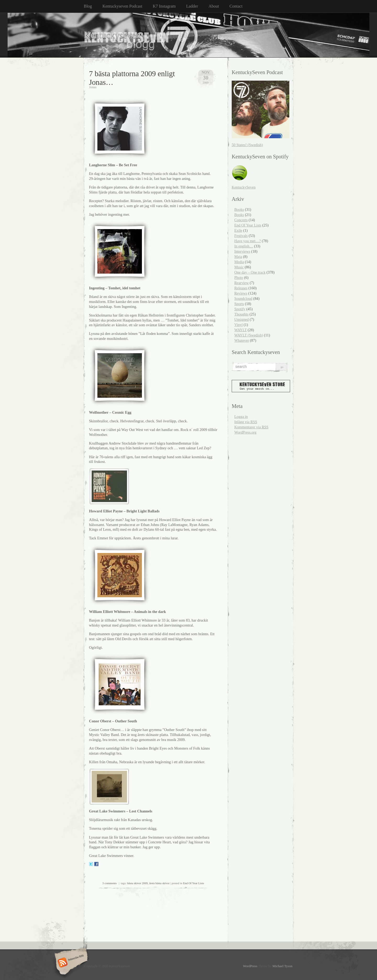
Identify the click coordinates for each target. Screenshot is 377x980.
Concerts (241, 220)
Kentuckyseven (112, 35)
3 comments (109, 883)
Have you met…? (248, 241)
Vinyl (239, 325)
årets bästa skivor (159, 883)
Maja (238, 257)
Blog (88, 6)
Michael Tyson (282, 966)
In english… (244, 246)
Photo (239, 278)
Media (239, 262)
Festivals (241, 236)
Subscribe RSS (70, 963)
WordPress (250, 966)
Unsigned (242, 319)
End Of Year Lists (193, 883)
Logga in (241, 417)
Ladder (192, 6)
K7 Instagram (164, 6)
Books (239, 209)
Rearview (242, 283)
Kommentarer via (251, 427)
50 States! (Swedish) (247, 145)
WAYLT (240, 330)
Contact (236, 6)
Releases (241, 288)
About (214, 6)
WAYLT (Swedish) (249, 335)
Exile (238, 230)
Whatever (242, 340)
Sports (239, 304)
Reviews (241, 293)
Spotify (240, 309)
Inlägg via (246, 422)
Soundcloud (243, 298)
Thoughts (241, 314)
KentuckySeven (244, 187)
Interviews (242, 251)
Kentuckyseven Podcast (122, 6)
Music (239, 267)
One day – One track (250, 272)
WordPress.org (245, 432)
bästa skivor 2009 (137, 883)
